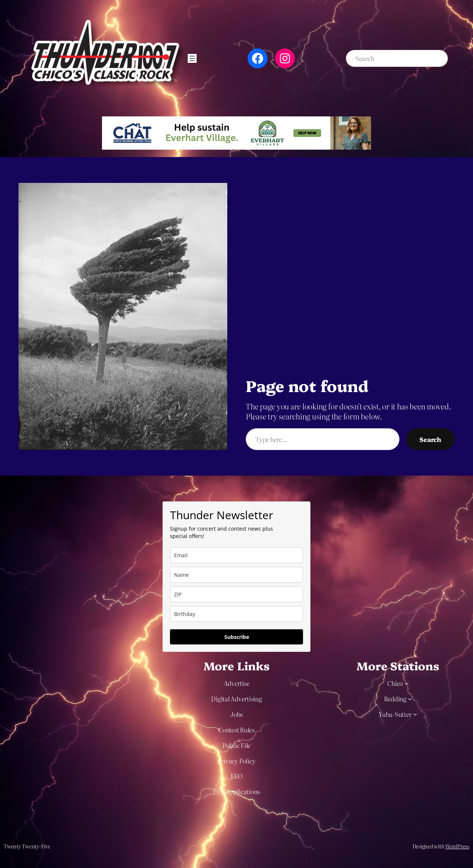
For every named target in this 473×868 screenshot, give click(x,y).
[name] (236, 575)
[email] (236, 555)
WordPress (457, 846)
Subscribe (237, 637)
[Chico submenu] (406, 683)
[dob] (236, 614)
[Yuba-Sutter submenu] (415, 714)
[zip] (236, 594)
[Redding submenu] (410, 698)
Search (430, 439)
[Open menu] (192, 58)
